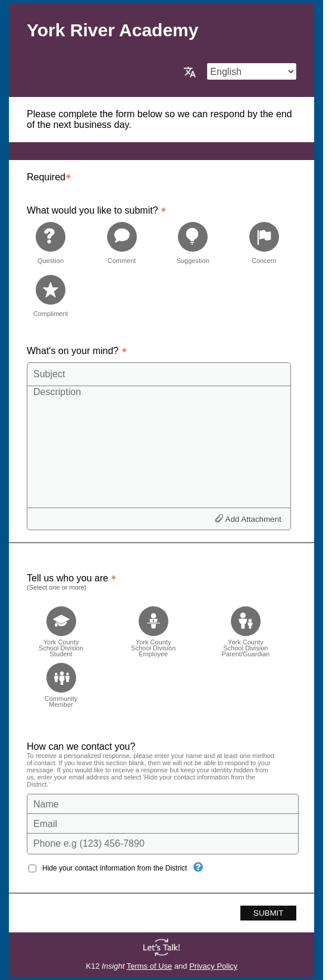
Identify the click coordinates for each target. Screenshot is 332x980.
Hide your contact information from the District (115, 868)
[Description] (159, 446)
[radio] (51, 242)
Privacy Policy (213, 966)
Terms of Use (150, 966)
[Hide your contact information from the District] (198, 867)
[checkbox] (61, 628)
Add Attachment (253, 519)
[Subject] (159, 374)
